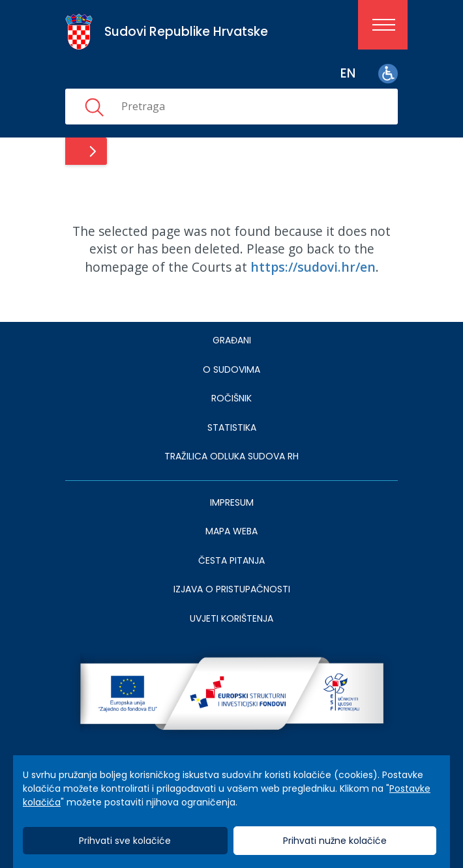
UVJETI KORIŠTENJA (231, 618)
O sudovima (231, 369)
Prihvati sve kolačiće (125, 841)
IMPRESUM (232, 502)
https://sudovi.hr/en (313, 267)
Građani (232, 340)
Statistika (232, 427)
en (348, 73)
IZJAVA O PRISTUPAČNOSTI (232, 589)
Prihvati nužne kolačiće (335, 841)
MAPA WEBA (231, 531)
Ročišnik (231, 398)
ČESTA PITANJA (231, 560)
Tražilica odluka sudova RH (231, 456)
